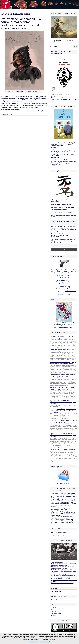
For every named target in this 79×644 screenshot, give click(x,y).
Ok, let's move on (34, 642)
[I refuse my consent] (77, 638)
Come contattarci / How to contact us (62, 205)
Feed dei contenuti (56, 612)
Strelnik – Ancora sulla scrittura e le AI (60, 362)
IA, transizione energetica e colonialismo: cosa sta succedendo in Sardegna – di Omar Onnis (63, 402)
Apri (52, 95)
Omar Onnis (53, 433)
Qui (52, 98)
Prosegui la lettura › (43, 111)
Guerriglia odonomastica (60, 327)
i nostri (66, 212)
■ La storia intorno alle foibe (58, 574)
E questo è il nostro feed (64, 286)
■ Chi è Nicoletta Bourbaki (57, 562)
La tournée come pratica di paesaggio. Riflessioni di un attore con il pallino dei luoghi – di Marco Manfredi (63, 411)
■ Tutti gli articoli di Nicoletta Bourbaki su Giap (62, 583)
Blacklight (43, 638)
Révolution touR (7, 104)
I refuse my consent (45, 642)
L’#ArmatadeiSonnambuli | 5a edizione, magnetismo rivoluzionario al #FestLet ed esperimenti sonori (21, 24)
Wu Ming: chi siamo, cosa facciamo (61, 200)
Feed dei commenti (56, 614)
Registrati (54, 607)
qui (67, 283)
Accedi (53, 610)
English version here (56, 202)
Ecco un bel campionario (59, 535)
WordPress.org (55, 616)
